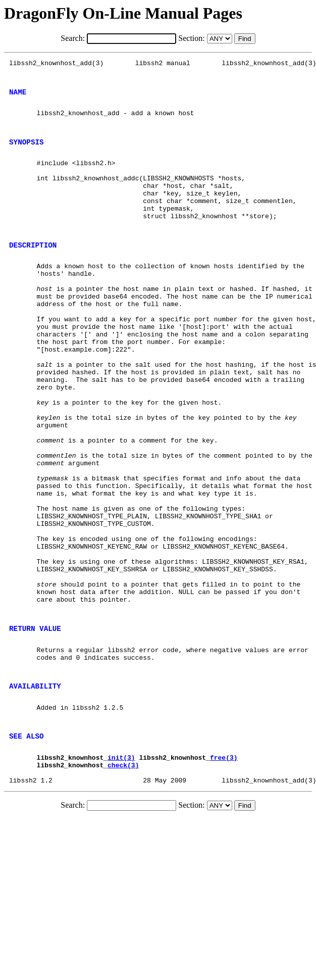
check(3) (123, 883)
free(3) (224, 874)
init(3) (121, 874)
